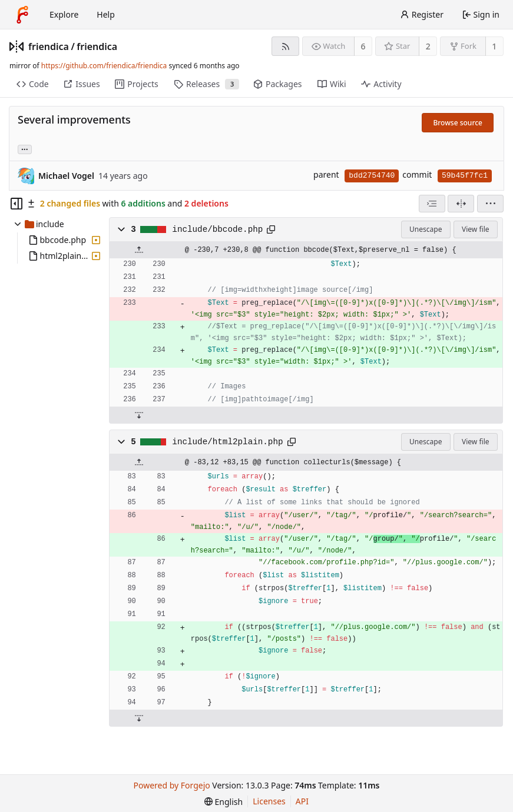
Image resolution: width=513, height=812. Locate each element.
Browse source (458, 123)
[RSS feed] (285, 46)
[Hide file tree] (16, 204)
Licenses (269, 801)
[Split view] (461, 204)
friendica (49, 46)
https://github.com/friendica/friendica (104, 66)
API (302, 801)
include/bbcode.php (217, 229)
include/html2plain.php (227, 442)
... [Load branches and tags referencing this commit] (25, 149)
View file (475, 229)
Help (106, 14)
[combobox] (432, 204)
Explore (64, 14)
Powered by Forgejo (172, 785)
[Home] (22, 15)
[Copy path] (271, 229)
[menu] (490, 204)
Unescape (426, 229)
